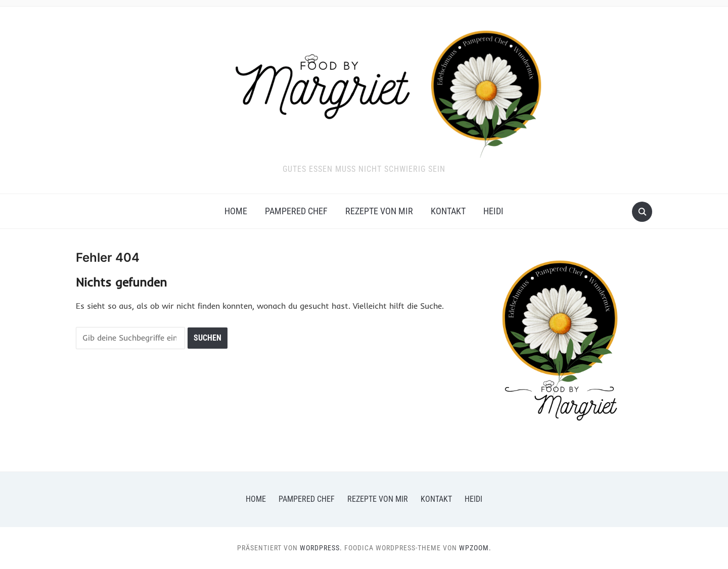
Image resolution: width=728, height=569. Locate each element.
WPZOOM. (475, 548)
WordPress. (321, 548)
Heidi (493, 211)
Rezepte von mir (379, 211)
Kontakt (448, 211)
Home (236, 211)
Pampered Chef (296, 211)
